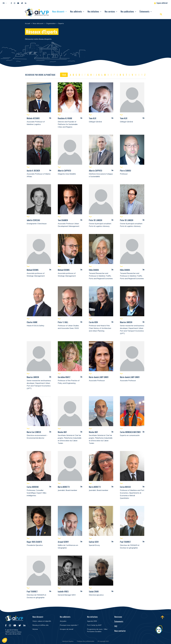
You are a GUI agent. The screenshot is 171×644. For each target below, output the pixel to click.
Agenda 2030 (92, 621)
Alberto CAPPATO (64, 171)
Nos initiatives (93, 11)
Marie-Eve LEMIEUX (34, 432)
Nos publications (127, 11)
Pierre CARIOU (125, 171)
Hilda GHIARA (94, 270)
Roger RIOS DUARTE (34, 542)
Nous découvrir (58, 11)
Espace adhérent (162, 3)
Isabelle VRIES (63, 591)
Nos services (110, 11)
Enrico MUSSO (125, 487)
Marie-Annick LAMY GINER (99, 377)
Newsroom (118, 617)
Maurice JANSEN (126, 322)
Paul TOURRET (125, 542)
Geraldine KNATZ (64, 377)
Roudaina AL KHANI (65, 118)
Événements (144, 11)
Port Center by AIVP (94, 625)
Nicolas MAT (62, 432)
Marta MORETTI (64, 487)
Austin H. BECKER (33, 171)
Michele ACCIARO (33, 118)
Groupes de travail (67, 629)
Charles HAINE (32, 322)
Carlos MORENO (33, 487)
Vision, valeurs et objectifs (42, 621)
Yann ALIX (93, 118)
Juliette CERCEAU (33, 220)
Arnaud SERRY (63, 542)
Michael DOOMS (33, 270)
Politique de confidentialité (86, 641)
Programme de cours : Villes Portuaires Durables (97, 630)
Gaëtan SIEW (94, 542)
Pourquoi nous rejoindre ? (69, 625)
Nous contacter (120, 631)
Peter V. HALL (63, 322)
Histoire (35, 629)
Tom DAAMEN (63, 220)
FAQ (116, 626)
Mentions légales (68, 641)
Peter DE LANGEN (95, 220)
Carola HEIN (93, 322)
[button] (4, 3)
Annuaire (63, 621)
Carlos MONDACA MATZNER (130, 432)
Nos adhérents (76, 11)
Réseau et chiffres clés (41, 625)
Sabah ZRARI (94, 591)
